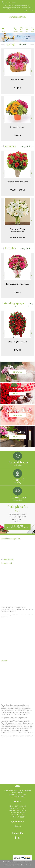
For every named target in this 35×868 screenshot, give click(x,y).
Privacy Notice (19, 865)
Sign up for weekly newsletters (17, 527)
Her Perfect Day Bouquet (17, 284)
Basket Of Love (18, 80)
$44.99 (17, 88)
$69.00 (18, 292)
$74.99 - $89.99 (17, 190)
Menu (3, 31)
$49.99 (18, 135)
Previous (3, 71)
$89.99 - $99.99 (17, 237)
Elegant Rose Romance (17, 182)
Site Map (29, 865)
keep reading (9, 559)
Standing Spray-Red (18, 342)
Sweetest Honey (17, 127)
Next (32, 71)
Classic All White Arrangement (17, 230)
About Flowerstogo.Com (11, 539)
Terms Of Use (8, 865)
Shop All (23, 44)
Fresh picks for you (18, 514)
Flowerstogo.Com (18, 17)
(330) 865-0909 (10, 2)
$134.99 (18, 350)
